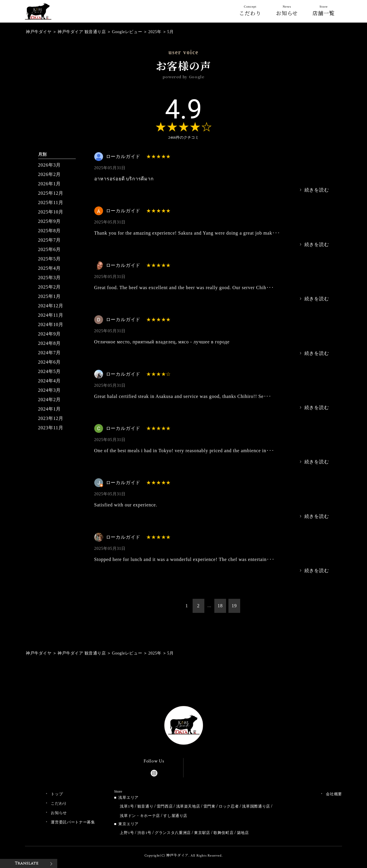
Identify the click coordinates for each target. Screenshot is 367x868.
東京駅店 (202, 833)
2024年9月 (50, 334)
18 (220, 606)
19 (234, 606)
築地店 (243, 833)
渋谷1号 (144, 833)
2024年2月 (50, 400)
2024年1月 (50, 409)
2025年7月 (50, 240)
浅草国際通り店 (256, 806)
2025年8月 (50, 231)
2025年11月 (51, 202)
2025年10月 (51, 212)
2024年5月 (50, 371)
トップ (57, 794)
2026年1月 (50, 184)
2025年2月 (50, 287)
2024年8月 (50, 343)
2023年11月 (51, 428)
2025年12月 (51, 193)
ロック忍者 (229, 806)
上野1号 (127, 833)
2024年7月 (50, 353)
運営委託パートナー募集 (73, 822)
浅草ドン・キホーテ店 (140, 816)
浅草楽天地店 (188, 806)
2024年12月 (51, 306)
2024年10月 (51, 324)
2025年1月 (50, 296)
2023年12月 (51, 418)
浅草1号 (127, 806)
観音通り (145, 806)
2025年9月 (50, 221)
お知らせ (287, 12)
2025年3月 (50, 278)
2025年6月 (50, 249)
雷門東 (209, 806)
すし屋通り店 (175, 816)
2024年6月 (50, 362)
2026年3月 (50, 165)
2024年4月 (50, 381)
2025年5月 (50, 259)
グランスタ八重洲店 (173, 833)
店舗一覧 (324, 12)
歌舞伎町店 (223, 833)
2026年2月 (50, 174)
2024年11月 (51, 315)
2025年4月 (50, 268)
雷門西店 (165, 806)
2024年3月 (50, 390)
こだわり (250, 12)
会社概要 (334, 794)
